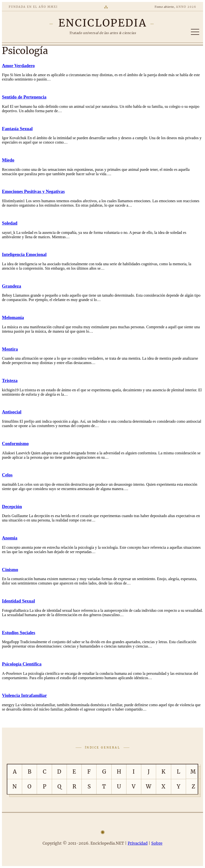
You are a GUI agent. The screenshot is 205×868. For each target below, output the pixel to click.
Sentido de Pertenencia (24, 97)
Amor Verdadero (18, 66)
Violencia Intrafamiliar (24, 695)
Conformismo (15, 443)
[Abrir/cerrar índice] (195, 32)
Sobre (157, 843)
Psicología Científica (22, 664)
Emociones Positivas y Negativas (33, 191)
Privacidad (138, 843)
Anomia (10, 538)
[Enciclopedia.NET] (102, 23)
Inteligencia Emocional (24, 254)
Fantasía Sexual (17, 129)
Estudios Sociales (19, 633)
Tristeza (10, 380)
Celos (7, 475)
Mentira (10, 349)
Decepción (12, 507)
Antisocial (12, 412)
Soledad (10, 223)
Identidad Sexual (18, 601)
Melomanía (13, 317)
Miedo (8, 160)
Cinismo (10, 570)
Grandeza (12, 286)
